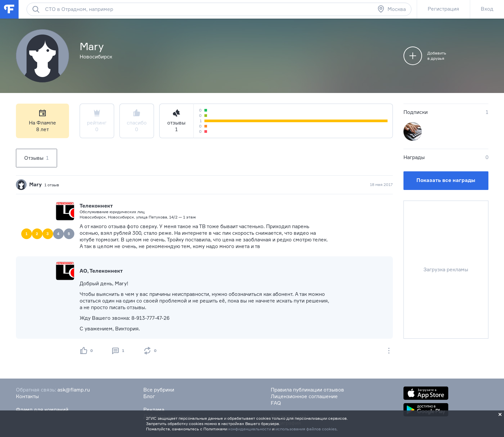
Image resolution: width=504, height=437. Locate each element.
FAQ (276, 403)
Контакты (27, 396)
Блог (149, 396)
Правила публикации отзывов (307, 390)
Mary (36, 184)
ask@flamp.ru (74, 390)
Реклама (154, 410)
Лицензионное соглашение (304, 396)
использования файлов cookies (306, 429)
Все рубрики (159, 390)
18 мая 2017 (381, 184)
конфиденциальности (250, 429)
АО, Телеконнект (101, 271)
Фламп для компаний (42, 410)
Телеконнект (96, 206)
